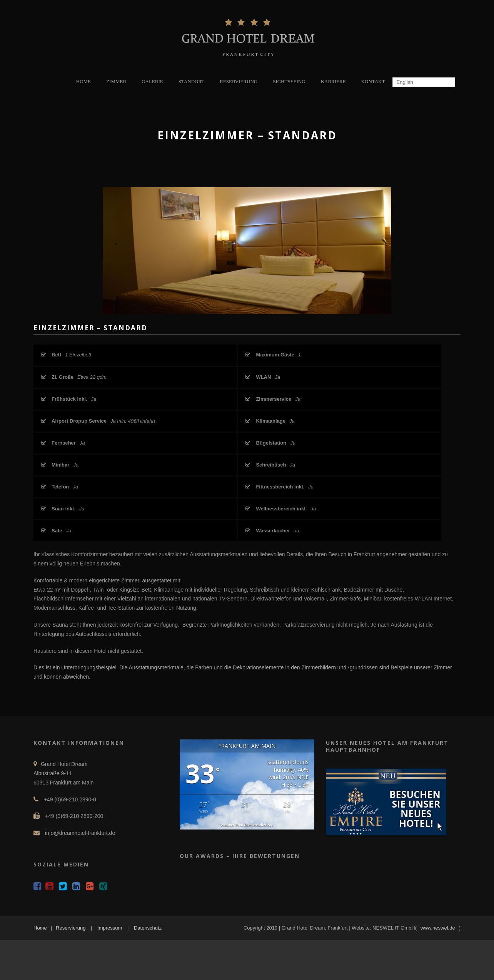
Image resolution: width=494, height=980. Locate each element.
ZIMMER (116, 81)
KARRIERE (333, 81)
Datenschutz (148, 928)
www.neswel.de (438, 928)
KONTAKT (373, 81)
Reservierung (71, 928)
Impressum (110, 928)
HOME (83, 81)
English (404, 82)
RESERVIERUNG (239, 81)
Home (40, 928)
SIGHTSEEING (289, 81)
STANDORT (192, 81)
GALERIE (152, 81)
